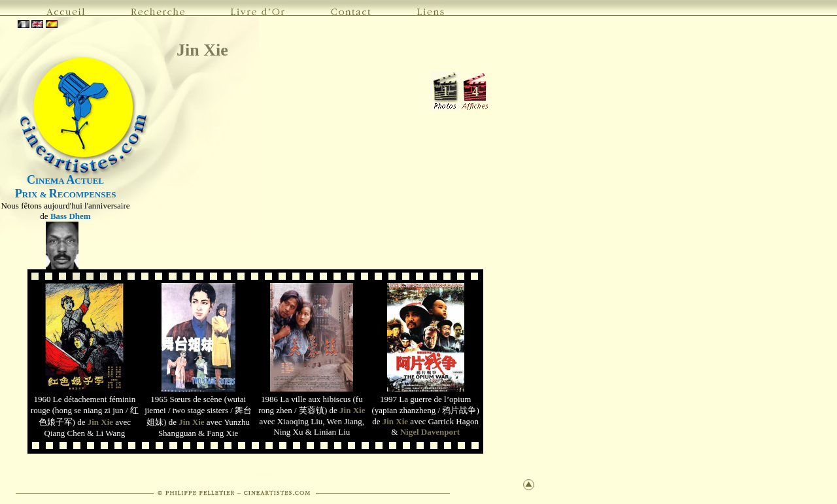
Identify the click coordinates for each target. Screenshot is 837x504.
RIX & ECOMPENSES (66, 194)
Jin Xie (202, 50)
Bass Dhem (71, 216)
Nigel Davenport (430, 432)
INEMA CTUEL (65, 181)
